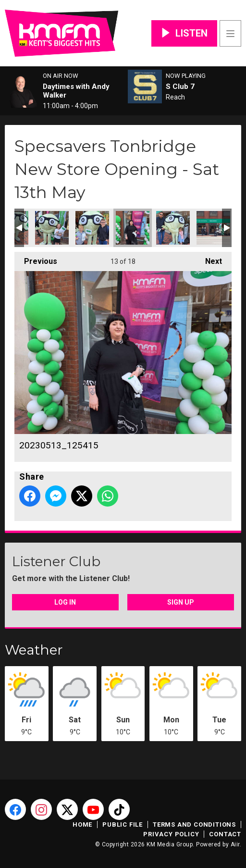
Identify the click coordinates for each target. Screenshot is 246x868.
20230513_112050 (52, 228)
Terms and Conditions (194, 825)
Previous (36, 259)
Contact (225, 834)
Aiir (235, 844)
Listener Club (56, 561)
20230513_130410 (173, 228)
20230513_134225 (213, 228)
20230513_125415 (133, 228)
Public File (123, 825)
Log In (65, 602)
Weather (34, 650)
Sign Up (181, 602)
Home (82, 825)
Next (209, 259)
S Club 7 (180, 87)
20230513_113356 (92, 228)
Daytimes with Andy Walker (76, 91)
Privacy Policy (171, 834)
